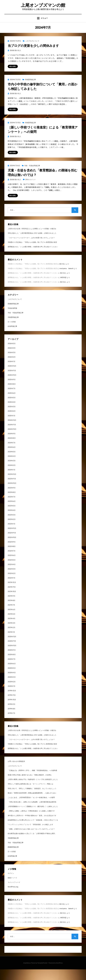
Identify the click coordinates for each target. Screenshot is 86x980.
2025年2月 (12, 422)
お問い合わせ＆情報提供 (16, 772)
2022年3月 (12, 580)
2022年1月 (12, 589)
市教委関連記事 (30, 90)
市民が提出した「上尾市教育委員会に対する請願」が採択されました (32, 244)
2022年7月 (12, 562)
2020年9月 (12, 661)
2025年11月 (12, 381)
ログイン (11, 884)
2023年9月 (12, 499)
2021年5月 (12, 625)
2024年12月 (12, 431)
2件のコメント (30, 190)
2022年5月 (12, 571)
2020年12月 (12, 647)
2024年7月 (12, 453)
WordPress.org (13, 898)
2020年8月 (12, 665)
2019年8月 (12, 720)
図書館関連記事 (13, 315)
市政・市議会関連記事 (32, 176)
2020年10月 (12, 656)
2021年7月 (11, 616)
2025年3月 (12, 417)
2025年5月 (12, 408)
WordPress (59, 974)
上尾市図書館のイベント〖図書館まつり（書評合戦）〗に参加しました (33, 817)
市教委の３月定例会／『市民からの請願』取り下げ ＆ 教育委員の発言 (32, 253)
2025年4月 (12, 413)
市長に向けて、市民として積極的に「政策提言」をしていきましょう (32, 799)
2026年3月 (12, 363)
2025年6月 (12, 404)
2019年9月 (12, 715)
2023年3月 (12, 526)
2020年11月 (12, 652)
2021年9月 (12, 607)
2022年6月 (12, 566)
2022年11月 (12, 544)
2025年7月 (12, 399)
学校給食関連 (12, 319)
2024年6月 (12, 458)
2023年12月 (12, 485)
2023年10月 (12, 494)
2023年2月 (12, 530)
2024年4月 (12, 467)
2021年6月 (12, 620)
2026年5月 (12, 354)
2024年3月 (12, 471)
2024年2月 (12, 476)
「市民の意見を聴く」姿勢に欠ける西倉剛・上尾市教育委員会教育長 (32, 813)
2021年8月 (12, 611)
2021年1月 (11, 643)
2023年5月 (12, 517)
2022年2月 (12, 584)
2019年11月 (12, 706)
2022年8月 (12, 557)
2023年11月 (12, 490)
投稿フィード (12, 889)
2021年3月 (12, 634)
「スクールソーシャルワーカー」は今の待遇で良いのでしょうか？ (31, 248)
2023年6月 (12, 512)
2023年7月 (12, 508)
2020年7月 (12, 670)
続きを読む (13, 77)
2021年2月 (12, 638)
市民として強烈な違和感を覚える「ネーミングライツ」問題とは (30, 795)
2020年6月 (12, 674)
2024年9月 (12, 444)
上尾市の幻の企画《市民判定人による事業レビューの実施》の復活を (32, 239)
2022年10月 (12, 548)
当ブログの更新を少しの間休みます (33, 56)
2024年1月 (12, 481)
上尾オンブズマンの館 (43, 10)
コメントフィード (14, 893)
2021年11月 (12, 598)
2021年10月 (12, 602)
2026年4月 (12, 359)
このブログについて (32, 51)
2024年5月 (12, 463)
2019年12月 (12, 701)
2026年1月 (12, 372)
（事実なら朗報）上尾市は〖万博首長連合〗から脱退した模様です (31, 822)
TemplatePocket (42, 974)
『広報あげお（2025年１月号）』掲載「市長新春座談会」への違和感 (32, 781)
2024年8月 (12, 449)
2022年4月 (12, 575)
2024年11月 (12, 435)
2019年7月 (11, 724)
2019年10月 (12, 710)
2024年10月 (12, 440)
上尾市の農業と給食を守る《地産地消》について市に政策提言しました (33, 790)
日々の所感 (12, 333)
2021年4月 (12, 629)
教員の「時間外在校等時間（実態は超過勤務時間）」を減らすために (32, 804)
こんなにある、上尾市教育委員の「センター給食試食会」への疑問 (31, 808)
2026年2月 (12, 368)
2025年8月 (12, 395)
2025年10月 (12, 386)
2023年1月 (12, 535)
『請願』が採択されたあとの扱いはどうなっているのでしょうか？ (31, 840)
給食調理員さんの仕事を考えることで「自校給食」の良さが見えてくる (33, 831)
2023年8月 (12, 503)
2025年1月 (12, 426)
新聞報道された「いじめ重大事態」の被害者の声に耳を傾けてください (33, 258)
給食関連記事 (12, 337)
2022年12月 (12, 539)
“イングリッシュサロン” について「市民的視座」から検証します (30, 835)
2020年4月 (12, 683)
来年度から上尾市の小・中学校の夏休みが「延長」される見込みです (32, 826)
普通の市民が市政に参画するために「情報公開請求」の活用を (30, 786)
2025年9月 (12, 390)
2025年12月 (12, 377)
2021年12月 (12, 593)
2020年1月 (12, 697)
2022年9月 (12, 553)
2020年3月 (12, 688)
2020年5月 (12, 679)
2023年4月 (12, 521)
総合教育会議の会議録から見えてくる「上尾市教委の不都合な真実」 (32, 844)
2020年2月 (12, 692)
